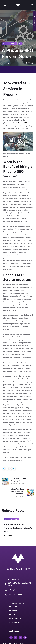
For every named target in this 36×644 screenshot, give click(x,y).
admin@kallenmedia (11, 63)
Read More (8, 535)
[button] (32, 5)
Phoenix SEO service (25, 123)
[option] (18, 529)
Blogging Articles (10, 44)
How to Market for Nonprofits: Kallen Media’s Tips (18, 528)
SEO (20, 44)
